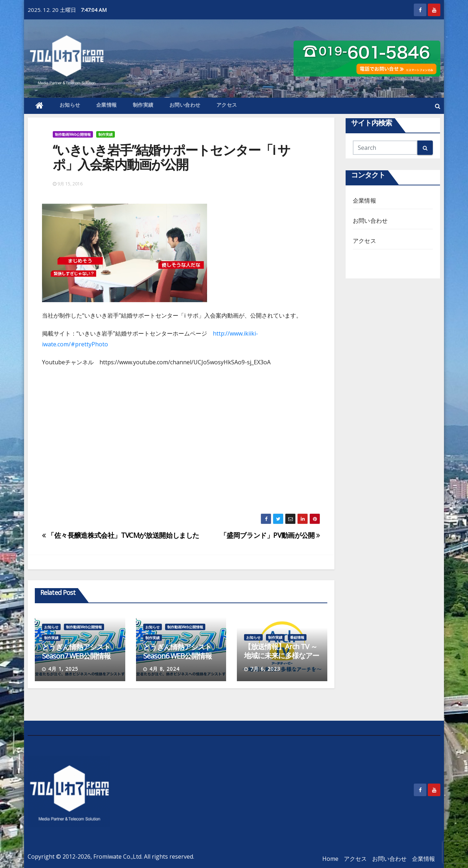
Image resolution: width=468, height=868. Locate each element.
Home (330, 859)
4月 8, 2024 (164, 669)
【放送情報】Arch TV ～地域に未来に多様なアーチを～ (282, 655)
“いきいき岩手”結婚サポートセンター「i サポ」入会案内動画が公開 (171, 157)
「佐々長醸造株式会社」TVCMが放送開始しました (121, 535)
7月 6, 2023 (265, 669)
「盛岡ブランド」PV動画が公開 (270, 535)
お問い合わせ (185, 105)
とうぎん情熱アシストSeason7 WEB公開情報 (76, 651)
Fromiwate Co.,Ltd (117, 857)
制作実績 (143, 105)
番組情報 (297, 637)
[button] (438, 106)
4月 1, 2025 (63, 669)
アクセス (227, 105)
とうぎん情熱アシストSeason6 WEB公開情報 (177, 651)
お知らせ (70, 105)
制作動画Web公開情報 (73, 134)
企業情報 (107, 105)
